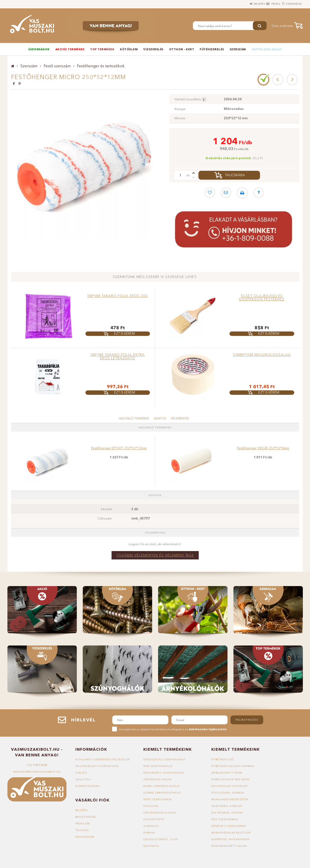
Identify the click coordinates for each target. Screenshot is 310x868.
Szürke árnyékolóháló (163, 793)
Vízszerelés (153, 49)
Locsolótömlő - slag (161, 839)
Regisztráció (86, 817)
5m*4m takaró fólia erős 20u (118, 296)
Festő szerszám (57, 66)
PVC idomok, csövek (227, 813)
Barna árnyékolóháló (162, 786)
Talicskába (235, 175)
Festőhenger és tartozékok (101, 66)
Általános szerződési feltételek (103, 759)
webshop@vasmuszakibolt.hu (37, 772)
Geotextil (151, 846)
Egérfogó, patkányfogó (231, 839)
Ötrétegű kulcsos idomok (233, 766)
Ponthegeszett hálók (229, 846)
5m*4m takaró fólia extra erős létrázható (118, 356)
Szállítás (83, 779)
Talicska (82, 830)
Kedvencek (291, 4)
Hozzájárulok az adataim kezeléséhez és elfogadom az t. (173, 729)
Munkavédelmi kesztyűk (231, 833)
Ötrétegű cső (223, 759)
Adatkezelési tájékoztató (97, 766)
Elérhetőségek (88, 786)
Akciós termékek (70, 49)
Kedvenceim (85, 837)
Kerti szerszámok (158, 799)
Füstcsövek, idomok (228, 793)
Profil (267, 4)
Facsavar (151, 806)
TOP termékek (102, 49)
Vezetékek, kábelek (227, 806)
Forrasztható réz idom (231, 779)
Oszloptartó (154, 819)
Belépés (245, 4)
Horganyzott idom (227, 773)
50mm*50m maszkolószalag (262, 355)
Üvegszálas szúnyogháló (165, 759)
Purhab (149, 833)
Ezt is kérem (125, 334)
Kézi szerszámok (225, 819)
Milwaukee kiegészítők (230, 799)
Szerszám (238, 49)
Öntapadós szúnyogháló (164, 773)
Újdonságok (39, 49)
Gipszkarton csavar (160, 813)
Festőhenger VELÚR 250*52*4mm (263, 448)
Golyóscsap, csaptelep (230, 786)
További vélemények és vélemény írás (155, 555)
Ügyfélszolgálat (267, 49)
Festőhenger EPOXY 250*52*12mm (119, 448)
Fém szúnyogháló (158, 766)
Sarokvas (151, 826)
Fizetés (81, 773)
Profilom (83, 823)
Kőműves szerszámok (229, 826)
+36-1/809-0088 (37, 765)
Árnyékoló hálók (158, 779)
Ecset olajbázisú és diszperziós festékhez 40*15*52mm (262, 299)
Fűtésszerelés (212, 49)
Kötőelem (129, 49)
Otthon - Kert (182, 49)
